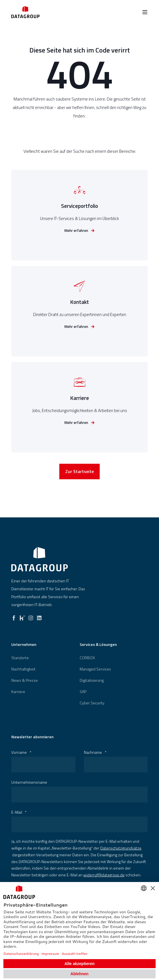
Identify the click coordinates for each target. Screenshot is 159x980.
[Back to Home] (25, 12)
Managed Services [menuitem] (95, 669)
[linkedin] (39, 617)
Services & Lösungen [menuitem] (98, 645)
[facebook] (14, 617)
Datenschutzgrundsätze (121, 848)
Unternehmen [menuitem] (24, 645)
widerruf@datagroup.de (104, 875)
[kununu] (22, 617)
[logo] (40, 559)
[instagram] (31, 617)
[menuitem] (20, 658)
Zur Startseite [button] (79, 473)
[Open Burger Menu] (145, 12)
